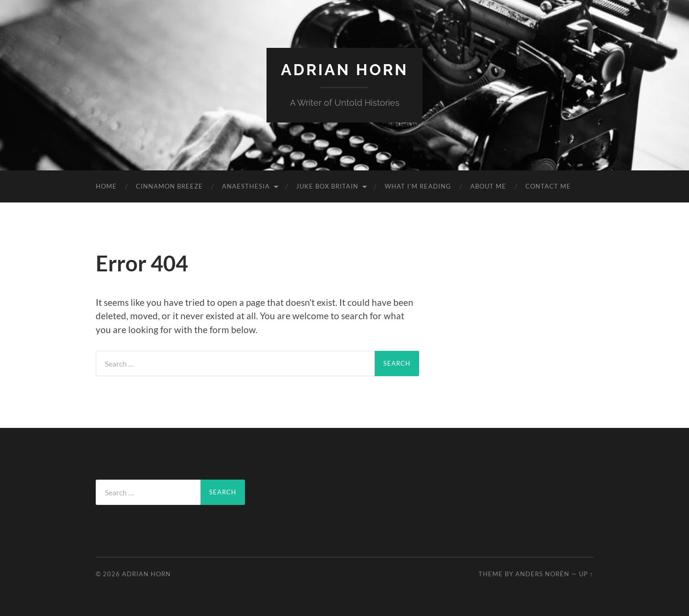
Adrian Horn (344, 70)
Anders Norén (542, 574)
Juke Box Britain (327, 186)
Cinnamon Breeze (169, 186)
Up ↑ (586, 574)
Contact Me (548, 186)
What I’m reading (418, 186)
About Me (488, 186)
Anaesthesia (246, 186)
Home (106, 186)
